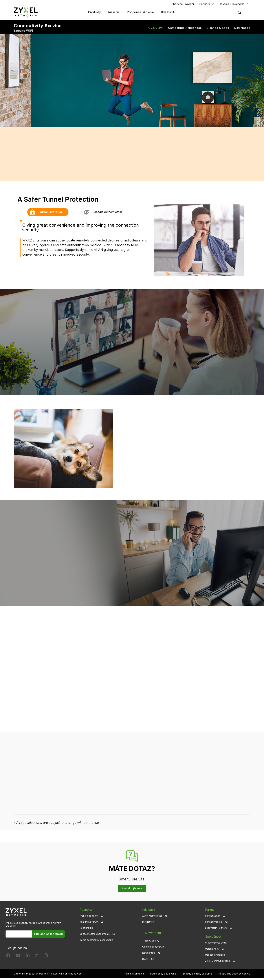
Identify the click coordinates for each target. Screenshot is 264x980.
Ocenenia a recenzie (153, 944)
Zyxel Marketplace (152, 917)
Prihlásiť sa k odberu (48, 936)
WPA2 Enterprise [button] (45, 214)
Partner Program (214, 923)
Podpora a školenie (140, 13)
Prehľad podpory (89, 917)
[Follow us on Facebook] (8, 958)
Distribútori (148, 923)
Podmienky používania (163, 976)
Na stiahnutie (87, 929)
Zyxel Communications (218, 963)
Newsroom (150, 932)
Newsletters (149, 950)
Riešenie (114, 13)
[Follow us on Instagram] (46, 958)
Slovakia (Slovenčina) (232, 5)
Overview (156, 29)
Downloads (242, 29)
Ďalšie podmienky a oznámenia (96, 942)
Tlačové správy (151, 938)
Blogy (145, 957)
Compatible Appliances (185, 29)
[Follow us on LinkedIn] (28, 958)
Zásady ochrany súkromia (197, 976)
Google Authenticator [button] (102, 214)
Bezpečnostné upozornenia (95, 936)
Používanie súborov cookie (234, 976)
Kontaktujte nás (132, 890)
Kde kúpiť (168, 13)
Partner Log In (213, 917)
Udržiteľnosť (212, 950)
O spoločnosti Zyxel (216, 944)
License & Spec (218, 29)
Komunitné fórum (89, 923)
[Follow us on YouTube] (18, 958)
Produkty (94, 13)
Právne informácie (134, 976)
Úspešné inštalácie (215, 957)
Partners (205, 5)
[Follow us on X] (37, 958)
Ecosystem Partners (216, 929)
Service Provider (184, 5)
